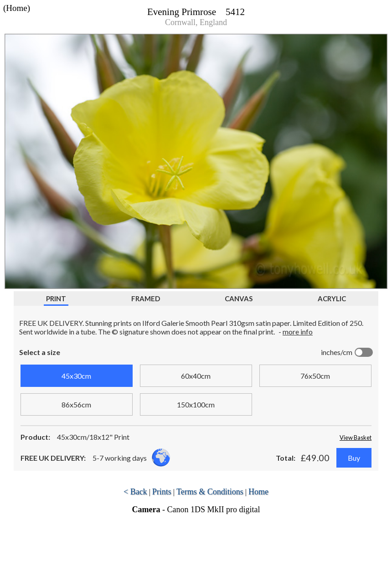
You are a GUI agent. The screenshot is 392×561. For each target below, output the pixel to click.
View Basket (356, 437)
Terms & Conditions (210, 492)
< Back (135, 492)
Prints (162, 492)
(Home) (17, 8)
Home (258, 492)
